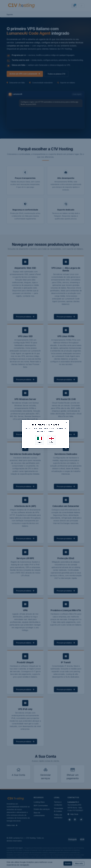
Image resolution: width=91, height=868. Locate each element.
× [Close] (66, 422)
